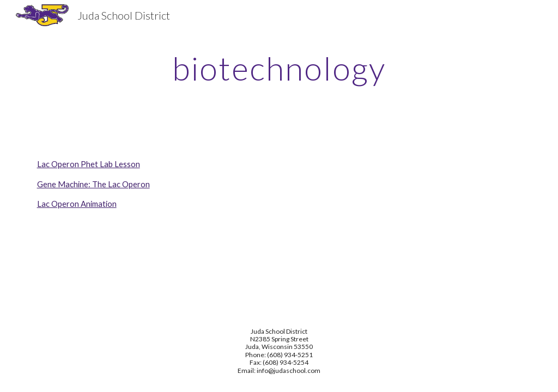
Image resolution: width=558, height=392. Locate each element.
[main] (279, 68)
